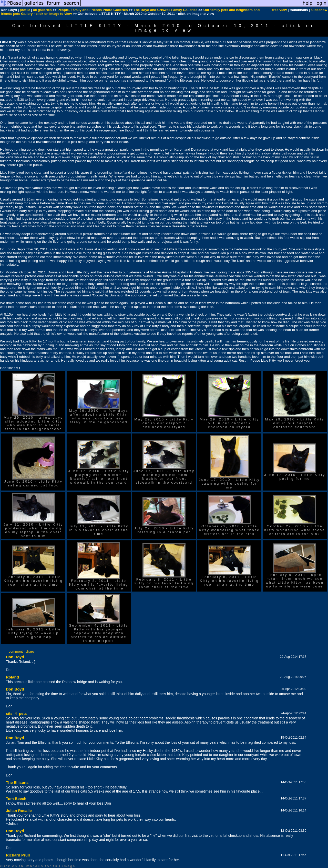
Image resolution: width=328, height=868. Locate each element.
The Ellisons (17, 782)
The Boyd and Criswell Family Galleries (166, 10)
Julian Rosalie (19, 811)
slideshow (319, 10)
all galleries (42, 10)
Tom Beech (16, 799)
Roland (12, 677)
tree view (279, 10)
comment (16, 652)
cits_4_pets (16, 713)
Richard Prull (18, 855)
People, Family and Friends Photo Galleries (93, 10)
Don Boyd (15, 657)
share (30, 652)
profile (25, 10)
